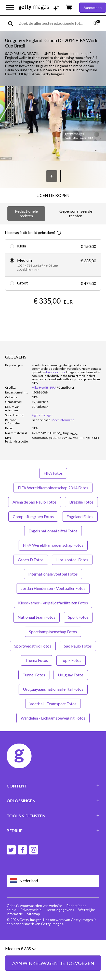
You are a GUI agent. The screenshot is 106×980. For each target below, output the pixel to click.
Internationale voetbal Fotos (53, 574)
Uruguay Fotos (71, 675)
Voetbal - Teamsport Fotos (53, 704)
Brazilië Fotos (81, 502)
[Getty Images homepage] (34, 8)
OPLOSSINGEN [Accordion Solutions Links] (53, 801)
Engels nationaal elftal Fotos (53, 531)
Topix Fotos (71, 660)
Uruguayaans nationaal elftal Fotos (53, 689)
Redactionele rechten (26, 213)
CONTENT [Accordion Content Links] (53, 786)
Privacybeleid (31, 910)
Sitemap (34, 914)
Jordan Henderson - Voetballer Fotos (53, 588)
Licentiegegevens (60, 910)
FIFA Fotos (53, 473)
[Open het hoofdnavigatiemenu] (10, 8)
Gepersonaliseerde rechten (76, 213)
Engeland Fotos (80, 516)
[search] (13, 23)
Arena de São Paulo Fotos (35, 502)
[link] (41, 420)
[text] (52, 23)
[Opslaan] (52, 176)
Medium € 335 (20, 962)
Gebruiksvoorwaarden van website (34, 906)
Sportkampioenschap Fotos (53, 632)
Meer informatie (63, 420)
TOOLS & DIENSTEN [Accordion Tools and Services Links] (53, 816)
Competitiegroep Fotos (33, 516)
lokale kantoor (56, 372)
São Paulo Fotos (78, 646)
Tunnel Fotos (34, 675)
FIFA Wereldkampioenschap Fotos (53, 545)
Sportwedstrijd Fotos (33, 646)
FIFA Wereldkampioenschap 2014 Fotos (53, 488)
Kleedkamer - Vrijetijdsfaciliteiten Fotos (53, 603)
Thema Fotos (36, 660)
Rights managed (42, 415)
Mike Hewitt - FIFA (44, 387)
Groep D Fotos (31, 560)
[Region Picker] (53, 881)
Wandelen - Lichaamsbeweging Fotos (53, 718)
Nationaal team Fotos (36, 617)
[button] (53, 124)
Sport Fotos (78, 617)
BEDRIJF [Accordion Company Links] (53, 830)
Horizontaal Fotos (72, 560)
